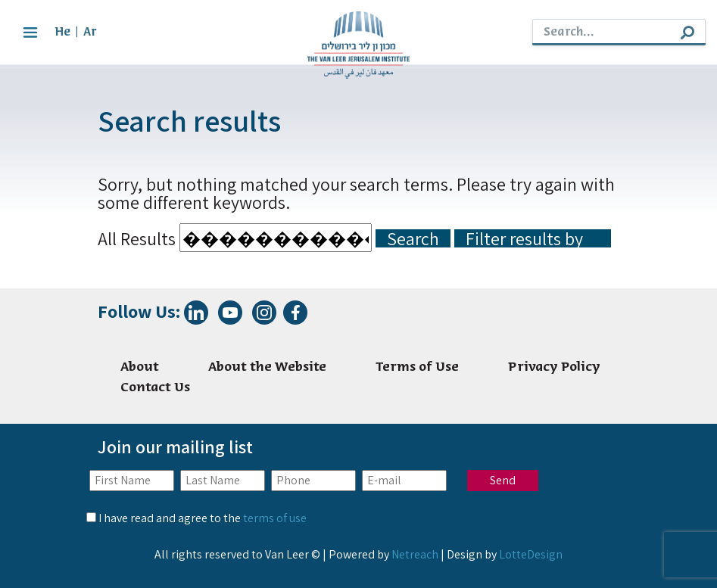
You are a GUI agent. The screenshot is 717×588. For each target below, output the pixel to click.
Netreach (415, 554)
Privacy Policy (554, 367)
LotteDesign (531, 554)
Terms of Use (417, 367)
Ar (90, 32)
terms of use (275, 518)
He (62, 32)
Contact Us (155, 388)
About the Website (267, 367)
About (140, 367)
